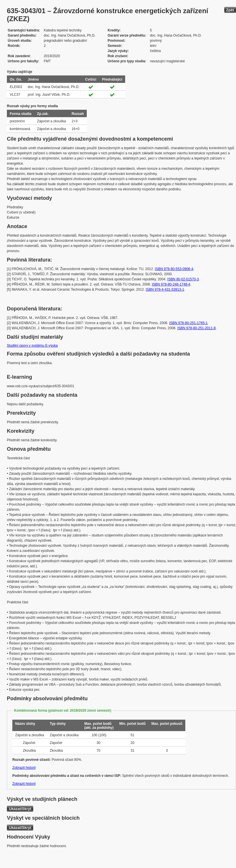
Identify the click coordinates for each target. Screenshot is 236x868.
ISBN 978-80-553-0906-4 (174, 269)
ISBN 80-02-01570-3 (183, 279)
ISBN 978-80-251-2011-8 (196, 328)
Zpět (230, 10)
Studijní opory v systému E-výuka (32, 346)
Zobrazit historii (24, 768)
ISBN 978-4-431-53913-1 (165, 290)
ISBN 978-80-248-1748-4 (171, 284)
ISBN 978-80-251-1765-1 (188, 323)
